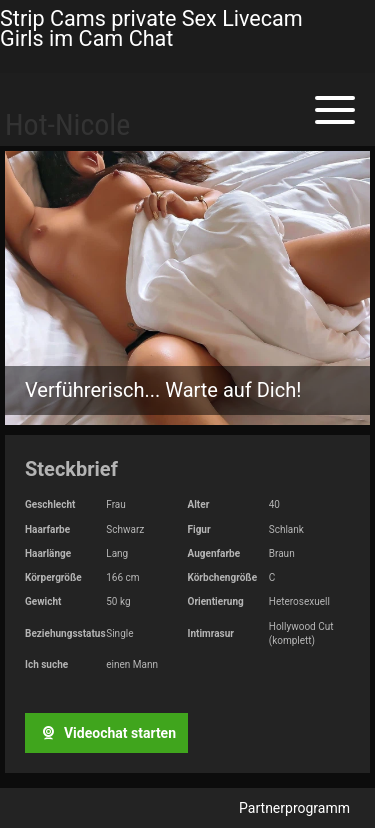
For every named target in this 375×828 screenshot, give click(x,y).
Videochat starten (106, 733)
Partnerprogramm (294, 808)
